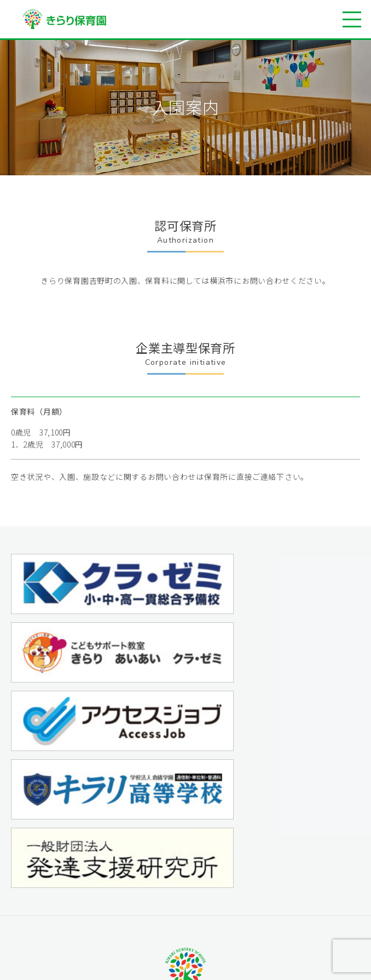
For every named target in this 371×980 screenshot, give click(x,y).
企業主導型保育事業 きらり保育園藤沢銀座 (146, 897)
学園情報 (249, 854)
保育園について (89, 854)
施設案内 (77, 870)
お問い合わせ (257, 870)
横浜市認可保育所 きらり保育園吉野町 (138, 885)
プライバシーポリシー (272, 885)
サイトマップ (257, 900)
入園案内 (77, 912)
